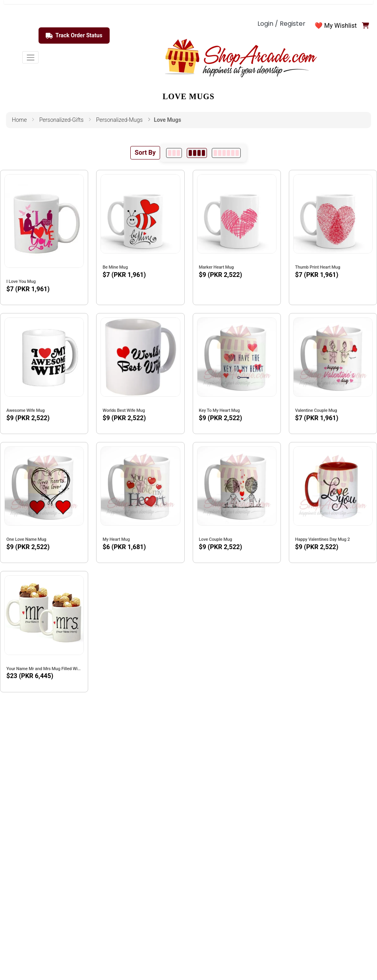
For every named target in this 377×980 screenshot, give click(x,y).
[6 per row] (226, 153)
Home (19, 120)
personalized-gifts (62, 120)
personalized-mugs (119, 120)
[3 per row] (174, 153)
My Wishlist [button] (340, 26)
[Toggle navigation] (30, 57)
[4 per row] (197, 153)
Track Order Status (74, 36)
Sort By (145, 153)
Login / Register (281, 24)
